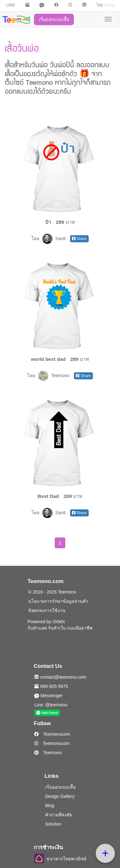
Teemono (54, 376)
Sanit (55, 238)
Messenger (48, 696)
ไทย (100, 5)
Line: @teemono (51, 705)
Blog (50, 806)
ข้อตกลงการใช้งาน (47, 610)
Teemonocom (52, 734)
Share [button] (79, 239)
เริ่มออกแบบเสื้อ (54, 19)
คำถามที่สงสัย (59, 815)
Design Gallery (60, 796)
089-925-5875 (51, 686)
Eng (111, 5)
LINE (11, 5)
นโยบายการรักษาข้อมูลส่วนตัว (58, 601)
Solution (53, 824)
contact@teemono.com (60, 677)
